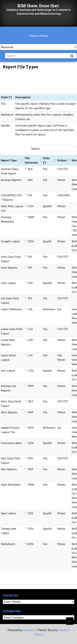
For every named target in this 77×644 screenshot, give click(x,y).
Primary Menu (38, 36)
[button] (22, 160)
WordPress (29, 630)
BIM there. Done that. (38, 6)
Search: (36, 149)
